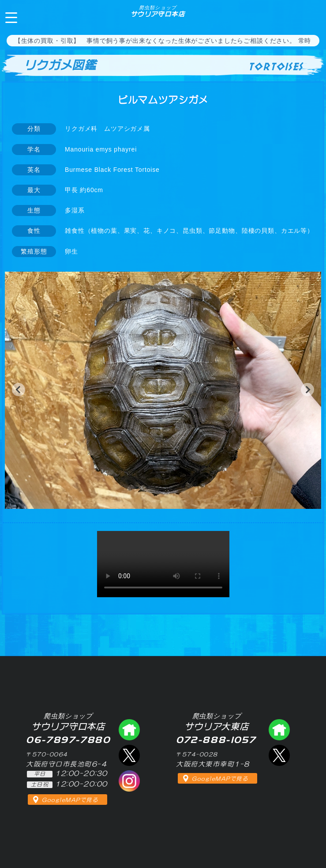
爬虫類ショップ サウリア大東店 (279, 730)
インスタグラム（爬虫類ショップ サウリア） (129, 781)
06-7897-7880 (312, 17)
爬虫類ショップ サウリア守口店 (129, 730)
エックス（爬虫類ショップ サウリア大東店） (279, 755)
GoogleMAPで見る (70, 800)
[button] (19, 390)
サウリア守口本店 (158, 11)
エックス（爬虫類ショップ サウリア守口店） (129, 755)
